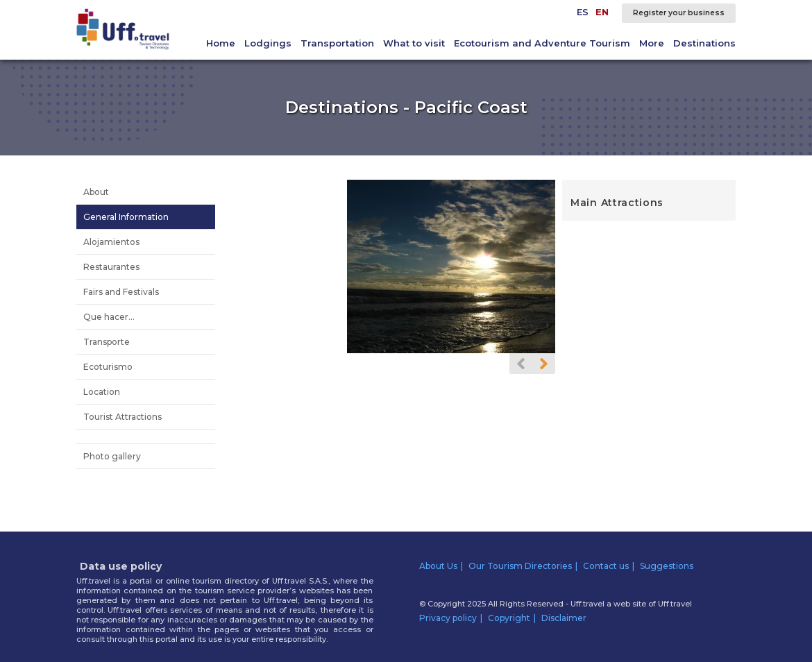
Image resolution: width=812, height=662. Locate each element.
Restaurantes (111, 267)
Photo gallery (112, 456)
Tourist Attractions (122, 417)
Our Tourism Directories (520, 566)
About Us (438, 566)
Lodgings (268, 43)
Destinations (704, 43)
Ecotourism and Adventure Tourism (542, 43)
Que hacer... (109, 317)
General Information (126, 217)
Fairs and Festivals (121, 292)
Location (102, 392)
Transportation (337, 43)
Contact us (606, 566)
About (96, 192)
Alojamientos (111, 242)
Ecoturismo (108, 367)
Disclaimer (564, 618)
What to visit (414, 43)
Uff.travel (675, 604)
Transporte (107, 342)
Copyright (509, 618)
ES (583, 12)
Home (221, 43)
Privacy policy (448, 618)
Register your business (679, 13)
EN (602, 12)
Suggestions (667, 566)
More (652, 43)
